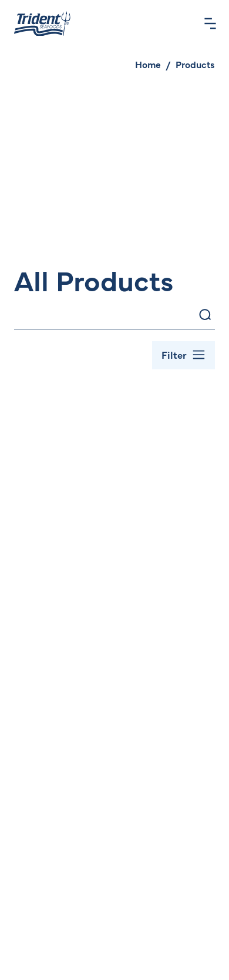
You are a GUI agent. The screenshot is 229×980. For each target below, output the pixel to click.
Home (148, 64)
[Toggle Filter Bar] (183, 355)
